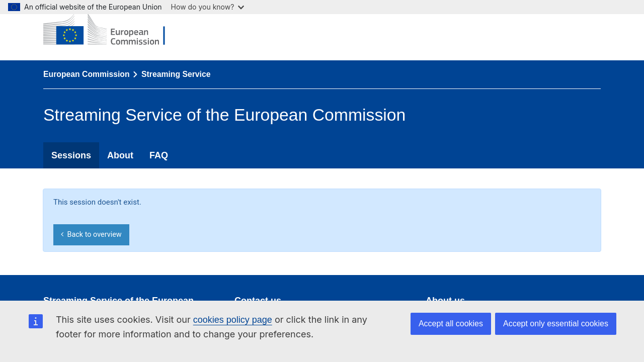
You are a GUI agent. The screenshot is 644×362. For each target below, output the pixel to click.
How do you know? (208, 7)
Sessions (71, 155)
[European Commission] (112, 30)
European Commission (87, 74)
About (120, 155)
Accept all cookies (451, 324)
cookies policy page (233, 320)
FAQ (159, 155)
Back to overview (91, 235)
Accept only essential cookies (556, 324)
